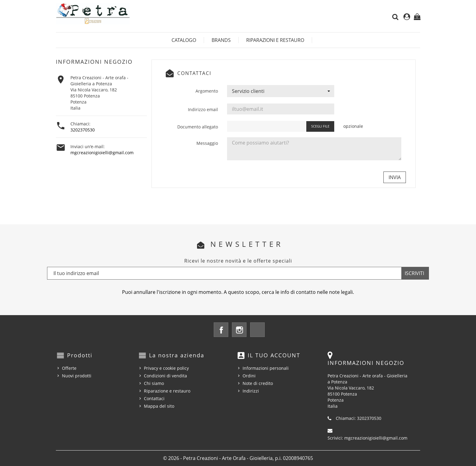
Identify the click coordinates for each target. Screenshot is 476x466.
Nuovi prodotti (77, 376)
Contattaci (154, 398)
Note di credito (258, 383)
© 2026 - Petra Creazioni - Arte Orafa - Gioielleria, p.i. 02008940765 (238, 458)
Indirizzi (251, 391)
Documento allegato (198, 127)
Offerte (69, 368)
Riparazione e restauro (167, 391)
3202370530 (83, 130)
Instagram (239, 330)
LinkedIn (257, 330)
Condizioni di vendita (165, 376)
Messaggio (207, 143)
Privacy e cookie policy (166, 368)
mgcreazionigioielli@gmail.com (102, 153)
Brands (221, 40)
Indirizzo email (203, 109)
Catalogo (184, 40)
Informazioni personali (266, 368)
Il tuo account (274, 355)
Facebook (221, 330)
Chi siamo (154, 383)
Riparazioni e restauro (275, 40)
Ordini (249, 376)
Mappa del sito (159, 406)
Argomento (207, 91)
